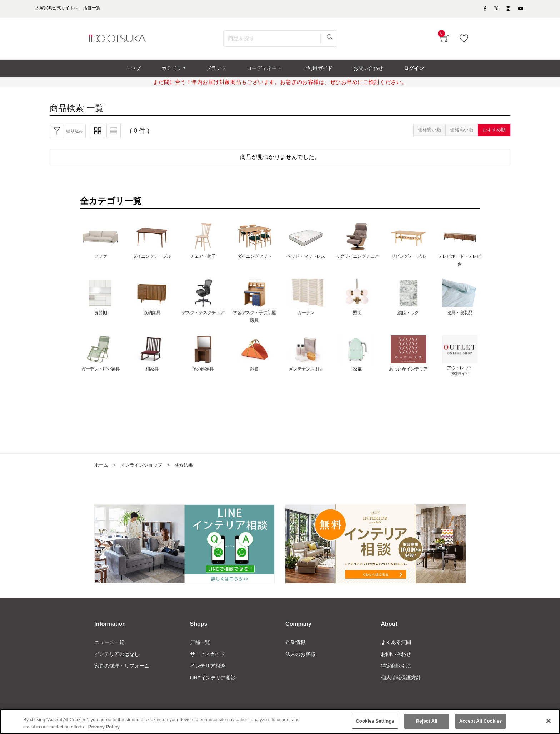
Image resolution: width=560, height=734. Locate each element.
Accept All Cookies (481, 722)
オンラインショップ (144, 469)
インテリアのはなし (117, 658)
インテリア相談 (207, 670)
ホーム (102, 469)
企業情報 (295, 646)
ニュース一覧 (109, 646)
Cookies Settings (375, 722)
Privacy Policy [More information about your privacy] (104, 727)
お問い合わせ (396, 658)
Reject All (427, 722)
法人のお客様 (300, 658)
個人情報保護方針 (401, 683)
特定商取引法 (396, 670)
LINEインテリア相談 (213, 683)
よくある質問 (396, 646)
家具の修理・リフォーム (122, 670)
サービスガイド (207, 658)
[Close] (549, 722)
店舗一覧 (200, 646)
